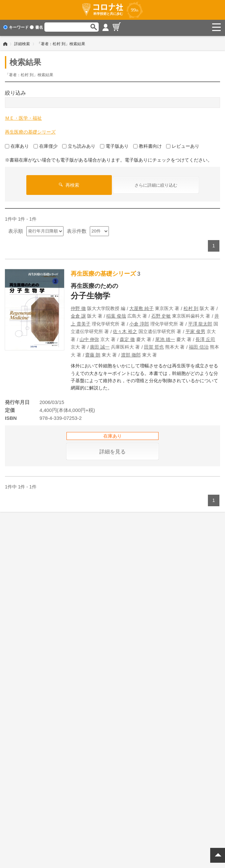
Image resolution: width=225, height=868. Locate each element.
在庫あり (17, 145)
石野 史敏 (161, 315)
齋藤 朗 (93, 354)
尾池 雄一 (165, 338)
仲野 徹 (78, 307)
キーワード (16, 27)
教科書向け (148, 145)
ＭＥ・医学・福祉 (23, 117)
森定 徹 (127, 338)
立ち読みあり (79, 145)
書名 (36, 27)
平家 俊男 (195, 330)
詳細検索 (22, 43)
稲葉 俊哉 (116, 315)
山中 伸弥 (89, 338)
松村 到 (191, 307)
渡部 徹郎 (131, 354)
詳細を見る (113, 450)
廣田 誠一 (100, 346)
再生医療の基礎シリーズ (30, 131)
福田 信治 (199, 346)
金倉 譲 (78, 315)
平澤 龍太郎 (200, 323)
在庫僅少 (46, 145)
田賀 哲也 (154, 346)
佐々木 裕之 (125, 330)
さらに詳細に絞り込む (156, 184)
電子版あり (114, 145)
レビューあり (183, 145)
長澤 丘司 (205, 338)
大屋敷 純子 (141, 307)
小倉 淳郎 (139, 323)
